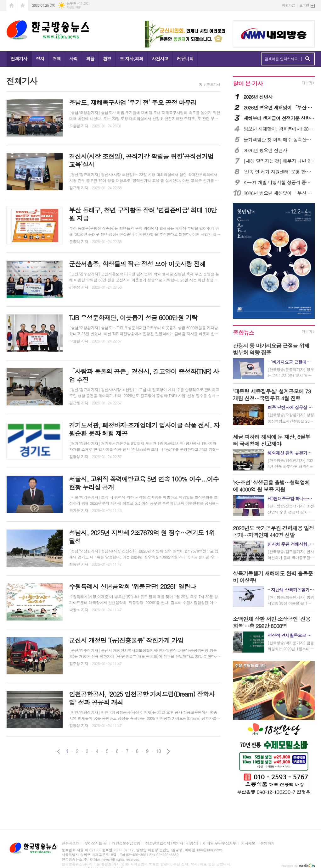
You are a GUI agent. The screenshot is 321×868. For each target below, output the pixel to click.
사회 (73, 58)
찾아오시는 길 (96, 843)
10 (159, 751)
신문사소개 (70, 843)
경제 (57, 58)
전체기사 (19, 58)
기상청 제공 (73, 7)
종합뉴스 (244, 333)
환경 (107, 58)
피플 (90, 58)
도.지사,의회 (131, 58)
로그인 (304, 5)
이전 (58, 751)
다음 (168, 751)
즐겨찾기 (23, 6)
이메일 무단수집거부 (220, 843)
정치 (40, 58)
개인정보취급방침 (126, 843)
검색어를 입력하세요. (282, 59)
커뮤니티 (185, 58)
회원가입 (288, 5)
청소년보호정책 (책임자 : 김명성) (172, 843)
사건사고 (160, 58)
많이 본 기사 (248, 83)
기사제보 (248, 843)
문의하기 (267, 843)
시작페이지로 (12, 6)
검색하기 (308, 59)
